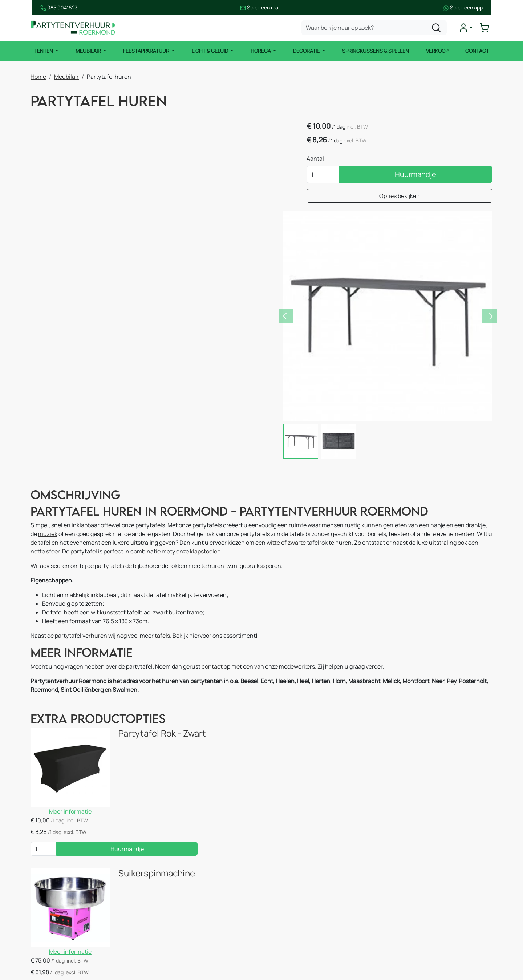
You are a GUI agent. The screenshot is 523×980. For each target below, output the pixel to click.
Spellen (158, 912)
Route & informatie (291, 868)
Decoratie (307, 51)
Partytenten (47, 868)
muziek (48, 436)
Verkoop (437, 51)
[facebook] (391, 950)
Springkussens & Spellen (376, 51)
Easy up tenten (50, 883)
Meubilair (88, 51)
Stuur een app (473, 7)
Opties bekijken (418, 197)
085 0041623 (49, 7)
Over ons (278, 883)
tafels (162, 538)
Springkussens (168, 898)
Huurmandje (435, 175)
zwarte (297, 445)
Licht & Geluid (210, 51)
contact (212, 569)
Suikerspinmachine (147, 727)
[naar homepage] (74, 28)
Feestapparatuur (146, 51)
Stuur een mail (261, 7)
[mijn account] (466, 28)
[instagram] (414, 950)
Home (38, 76)
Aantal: (354, 159)
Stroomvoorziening (174, 927)
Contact (478, 51)
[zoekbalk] (375, 28)
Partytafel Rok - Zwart (153, 636)
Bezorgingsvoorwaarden (298, 927)
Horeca (261, 51)
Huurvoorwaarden (290, 912)
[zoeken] (437, 28)
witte (273, 445)
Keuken (158, 854)
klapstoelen (205, 453)
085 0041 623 (428, 883)
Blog (272, 898)
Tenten (43, 51)
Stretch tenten (50, 898)
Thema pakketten (172, 941)
